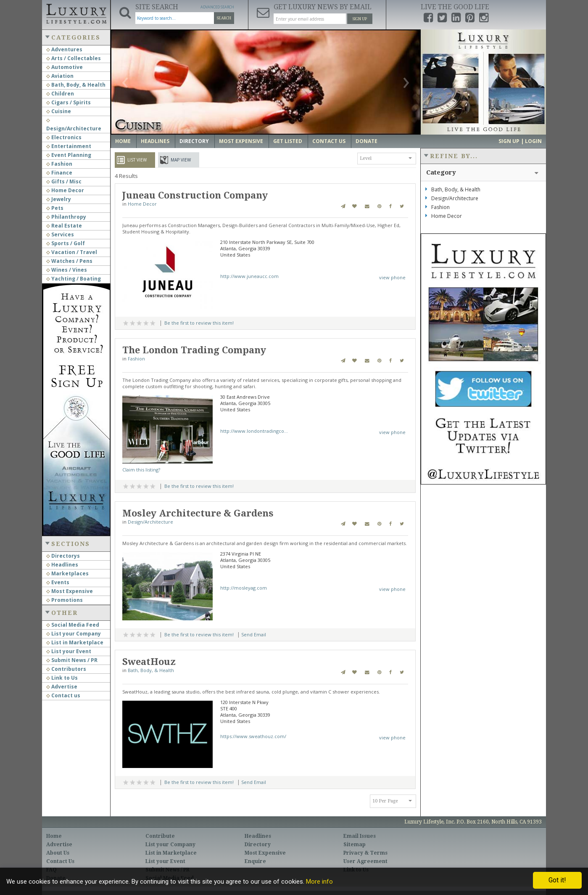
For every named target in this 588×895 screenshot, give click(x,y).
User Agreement (365, 861)
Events (58, 582)
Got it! (557, 880)
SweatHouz (149, 662)
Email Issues (360, 836)
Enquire (255, 861)
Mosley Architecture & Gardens (198, 513)
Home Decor (65, 190)
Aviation (60, 76)
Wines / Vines (67, 270)
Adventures (64, 49)
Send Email (254, 634)
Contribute (160, 836)
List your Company (74, 634)
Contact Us (329, 141)
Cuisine (59, 111)
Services (60, 234)
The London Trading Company (194, 350)
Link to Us (62, 678)
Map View (181, 160)
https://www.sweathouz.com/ (253, 736)
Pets (55, 208)
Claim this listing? (141, 470)
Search (224, 18)
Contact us (63, 695)
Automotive (65, 67)
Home (123, 141)
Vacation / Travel (72, 252)
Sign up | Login (520, 141)
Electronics (64, 137)
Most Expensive (70, 591)
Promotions (65, 600)
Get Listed (288, 141)
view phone (392, 277)
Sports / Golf (66, 243)
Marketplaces (67, 573)
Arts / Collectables (74, 58)
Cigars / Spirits (69, 102)
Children (60, 94)
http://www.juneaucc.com (249, 276)
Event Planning (69, 155)
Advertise (62, 687)
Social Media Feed (73, 625)
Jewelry (59, 199)
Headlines (62, 565)
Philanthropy (66, 217)
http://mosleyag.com (244, 588)
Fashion (59, 164)
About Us (58, 853)
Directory (194, 141)
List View (137, 160)
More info (319, 882)
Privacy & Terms (365, 853)
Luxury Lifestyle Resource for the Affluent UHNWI (76, 13)
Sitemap (355, 845)
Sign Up (360, 19)
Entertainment (69, 146)
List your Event (69, 651)
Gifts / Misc (64, 181)
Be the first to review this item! (199, 323)
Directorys (63, 556)
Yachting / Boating (74, 279)
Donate (367, 141)
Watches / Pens (69, 261)
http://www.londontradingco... (254, 431)
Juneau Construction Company (195, 195)
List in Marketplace (75, 642)
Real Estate (64, 226)
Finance (59, 173)
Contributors (66, 669)
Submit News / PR (72, 660)
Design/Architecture (150, 522)
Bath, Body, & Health (76, 85)
